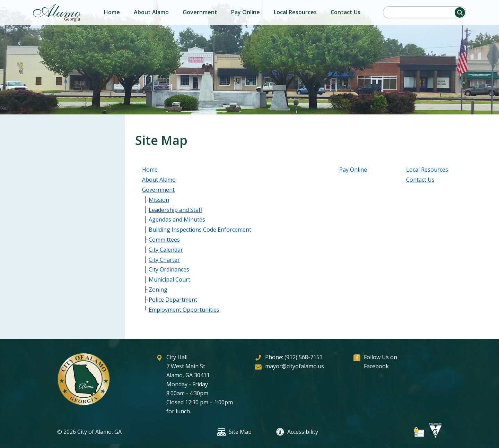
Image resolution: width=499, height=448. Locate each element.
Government (200, 12)
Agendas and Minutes (177, 219)
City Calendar (166, 250)
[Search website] (422, 12)
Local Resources (295, 12)
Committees (164, 240)
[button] (460, 12)
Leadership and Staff (176, 210)
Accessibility (297, 432)
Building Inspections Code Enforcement (200, 230)
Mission (159, 200)
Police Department (173, 300)
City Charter (164, 260)
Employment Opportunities (184, 310)
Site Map (234, 432)
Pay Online (246, 12)
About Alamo (151, 12)
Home (112, 12)
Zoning (158, 290)
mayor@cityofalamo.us (295, 366)
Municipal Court (169, 279)
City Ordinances (169, 269)
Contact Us (345, 12)
